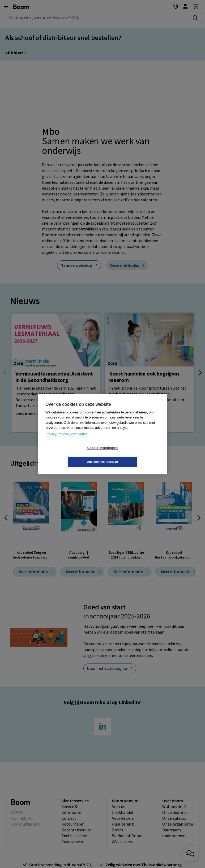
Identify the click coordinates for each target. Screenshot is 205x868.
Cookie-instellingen (71, 455)
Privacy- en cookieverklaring (67, 441)
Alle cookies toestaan (134, 455)
